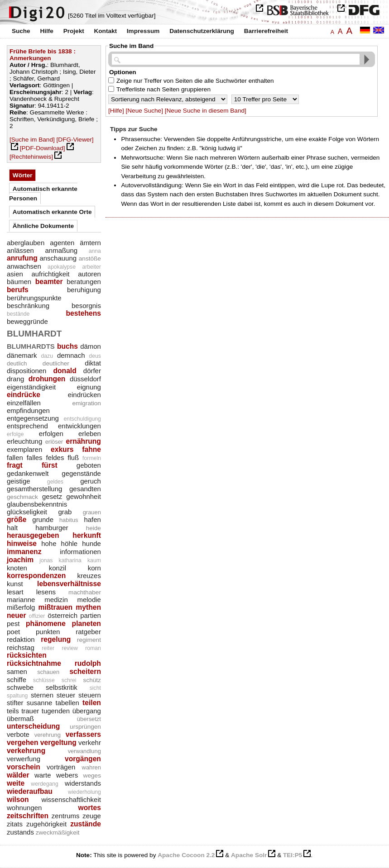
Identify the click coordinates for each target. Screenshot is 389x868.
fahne (91, 449)
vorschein (24, 767)
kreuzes (89, 576)
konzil (58, 568)
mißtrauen (56, 607)
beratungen (84, 282)
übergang (87, 711)
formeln (92, 458)
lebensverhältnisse (69, 584)
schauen (48, 672)
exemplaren (24, 449)
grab (65, 512)
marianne (21, 600)
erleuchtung (24, 441)
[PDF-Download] (43, 148)
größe (17, 519)
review (70, 648)
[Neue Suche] (144, 111)
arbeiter (91, 267)
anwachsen (24, 266)
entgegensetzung (33, 418)
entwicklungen (79, 426)
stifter (15, 703)
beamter (49, 282)
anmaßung (62, 250)
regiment (89, 640)
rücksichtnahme (34, 663)
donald (65, 371)
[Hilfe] (116, 111)
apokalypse (62, 267)
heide (94, 528)
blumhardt (34, 332)
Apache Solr (249, 855)
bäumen (19, 282)
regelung (56, 639)
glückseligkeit (27, 512)
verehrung (48, 735)
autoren (89, 274)
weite (16, 783)
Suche (21, 31)
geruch (91, 481)
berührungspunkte (34, 298)
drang (15, 379)
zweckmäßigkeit (58, 832)
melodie (89, 600)
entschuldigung (82, 419)
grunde (43, 519)
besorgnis (86, 306)
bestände (18, 314)
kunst (15, 584)
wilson (18, 799)
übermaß (20, 719)
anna (95, 251)
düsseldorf (85, 379)
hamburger (52, 528)
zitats (15, 824)
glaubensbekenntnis (37, 504)
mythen (88, 607)
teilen (92, 703)
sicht (95, 688)
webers (67, 775)
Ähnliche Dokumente (43, 226)
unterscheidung (33, 726)
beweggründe (27, 321)
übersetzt (89, 719)
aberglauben (26, 243)
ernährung (84, 441)
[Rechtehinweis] (31, 157)
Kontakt (105, 31)
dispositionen (26, 371)
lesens (46, 592)
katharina (70, 560)
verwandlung (84, 751)
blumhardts (31, 345)
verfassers (83, 734)
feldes (55, 458)
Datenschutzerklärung (202, 31)
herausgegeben (33, 535)
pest (13, 624)
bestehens (84, 313)
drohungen (47, 379)
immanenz (24, 552)
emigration (86, 403)
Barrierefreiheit (266, 31)
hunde (91, 543)
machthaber (85, 592)
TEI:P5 (293, 855)
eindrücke (24, 395)
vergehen (23, 742)
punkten (48, 632)
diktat (93, 363)
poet (13, 632)
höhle (70, 543)
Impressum (143, 31)
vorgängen (83, 759)
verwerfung (24, 759)
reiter (48, 648)
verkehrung (26, 751)
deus (95, 356)
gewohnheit (84, 496)
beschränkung (28, 306)
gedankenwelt (28, 473)
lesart (15, 592)
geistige (19, 481)
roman (93, 648)
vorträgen (61, 767)
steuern (90, 695)
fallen (15, 458)
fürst (50, 465)
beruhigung (84, 290)
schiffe (17, 680)
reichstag (21, 647)
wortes (90, 808)
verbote (18, 734)
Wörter (23, 175)
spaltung (17, 696)
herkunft (87, 535)
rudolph (88, 663)
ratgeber (88, 632)
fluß (73, 458)
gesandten (85, 489)
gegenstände (81, 473)
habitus (69, 520)
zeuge (92, 816)
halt (12, 528)
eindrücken (84, 395)
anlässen (20, 250)
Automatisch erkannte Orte (52, 212)
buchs (67, 346)
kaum (94, 560)
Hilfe (46, 31)
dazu (47, 356)
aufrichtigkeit (50, 274)
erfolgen (51, 434)
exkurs (62, 449)
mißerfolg (21, 607)
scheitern (85, 671)
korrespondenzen (36, 576)
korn (94, 568)
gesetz (52, 496)
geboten (89, 465)
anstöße (90, 259)
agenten (62, 243)
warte (43, 775)
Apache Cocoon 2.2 (186, 855)
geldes (55, 482)
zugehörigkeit (46, 824)
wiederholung (84, 792)
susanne (40, 703)
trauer (30, 711)
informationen (80, 552)
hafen (92, 519)
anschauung (58, 258)
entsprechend (27, 426)
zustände (86, 824)
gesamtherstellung (34, 489)
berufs (18, 290)
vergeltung (58, 742)
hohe (49, 543)
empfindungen (28, 410)
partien (91, 615)
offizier (37, 616)
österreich (62, 615)
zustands (20, 832)
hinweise (22, 543)
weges (92, 776)
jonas (46, 560)
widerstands (83, 783)
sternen (42, 695)
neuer (17, 615)
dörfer (92, 371)
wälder (18, 775)
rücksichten (27, 655)
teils (13, 711)
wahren (91, 767)
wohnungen (24, 808)
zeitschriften (28, 816)
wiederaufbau (30, 791)
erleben (90, 434)
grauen (92, 512)
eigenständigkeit (31, 387)
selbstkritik (62, 687)
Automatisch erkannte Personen (43, 193)
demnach (71, 355)
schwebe (20, 687)
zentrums (66, 816)
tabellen (67, 703)
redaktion (21, 639)
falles (35, 458)
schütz (92, 680)
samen (17, 671)
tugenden (56, 711)
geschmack (22, 497)
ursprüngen (85, 727)
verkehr (90, 742)
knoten (17, 568)
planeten (86, 624)
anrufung (22, 258)
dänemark (22, 355)
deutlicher (56, 363)
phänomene (46, 624)
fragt (15, 465)
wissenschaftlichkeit (71, 799)
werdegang (45, 784)
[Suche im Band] (32, 140)
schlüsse (44, 680)
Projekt (74, 31)
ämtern (90, 243)
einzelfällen (24, 403)
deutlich (17, 363)
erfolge (15, 434)
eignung (89, 387)
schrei (69, 680)
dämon (91, 346)
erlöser (54, 442)
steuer (66, 695)
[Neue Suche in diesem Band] (206, 111)
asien (15, 274)
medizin (56, 600)
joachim (20, 560)
